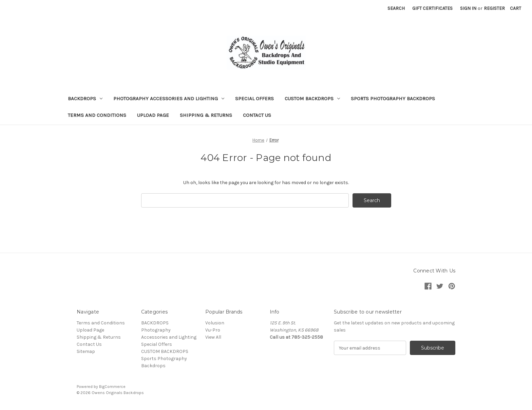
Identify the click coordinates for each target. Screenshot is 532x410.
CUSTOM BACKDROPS (312, 99)
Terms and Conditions (97, 115)
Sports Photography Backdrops (393, 99)
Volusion (215, 323)
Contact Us (257, 115)
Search (396, 8)
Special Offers (254, 99)
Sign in (468, 8)
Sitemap (86, 351)
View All (213, 337)
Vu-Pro (213, 330)
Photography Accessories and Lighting (169, 99)
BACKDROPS (85, 99)
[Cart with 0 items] (516, 8)
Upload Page (153, 115)
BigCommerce (112, 387)
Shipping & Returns (206, 115)
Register (494, 8)
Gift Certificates (432, 8)
